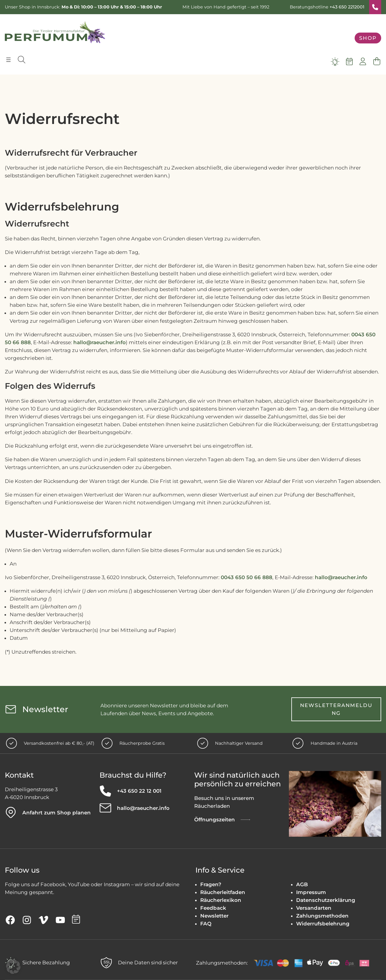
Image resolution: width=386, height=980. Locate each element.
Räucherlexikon (221, 900)
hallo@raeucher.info (100, 342)
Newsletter (214, 916)
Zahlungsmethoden (322, 916)
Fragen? (211, 884)
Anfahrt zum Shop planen (57, 813)
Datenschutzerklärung (326, 900)
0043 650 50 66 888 (247, 577)
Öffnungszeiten (215, 820)
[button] (13, 967)
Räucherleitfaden (223, 892)
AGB (302, 884)
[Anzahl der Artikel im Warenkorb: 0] (377, 62)
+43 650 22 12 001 (139, 791)
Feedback (213, 908)
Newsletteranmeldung (336, 709)
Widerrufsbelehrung (323, 924)
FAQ (206, 924)
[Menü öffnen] (8, 60)
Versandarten (314, 908)
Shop (368, 38)
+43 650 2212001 (347, 7)
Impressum (311, 892)
